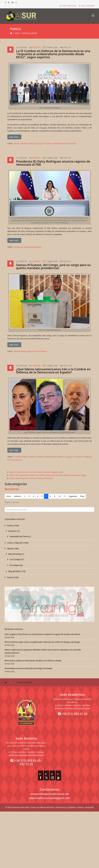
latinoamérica (50, 457)
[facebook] (5, 3)
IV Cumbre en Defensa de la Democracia (59, 143)
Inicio (17, 33)
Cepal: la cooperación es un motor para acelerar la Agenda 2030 (36, 472)
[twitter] (9, 3)
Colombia (24, 143)
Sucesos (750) (13, 577)
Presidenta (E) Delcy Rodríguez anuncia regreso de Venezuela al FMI (53, 163)
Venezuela (18, 247)
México (26, 457)
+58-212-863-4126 (69, 6)
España (60, 457)
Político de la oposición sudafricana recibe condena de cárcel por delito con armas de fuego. (48, 475)
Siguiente (73, 496)
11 (65, 496)
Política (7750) (13, 526)
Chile (31, 143)
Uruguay (38, 143)
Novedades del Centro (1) (20, 536)
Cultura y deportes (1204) (17, 543)
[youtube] (13, 3)
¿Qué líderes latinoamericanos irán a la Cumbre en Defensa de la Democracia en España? (53, 371)
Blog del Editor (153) (17, 571)
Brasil (16, 143)
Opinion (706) (13, 549)
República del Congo (23, 351)
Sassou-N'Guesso (40, 351)
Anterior (18, 496)
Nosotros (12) (14, 531)
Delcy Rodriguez (35, 247)
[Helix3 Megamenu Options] (93, 15)
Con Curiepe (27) (16, 559)
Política (36, 47)
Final (82, 496)
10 (59, 496)
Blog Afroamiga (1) (16, 554)
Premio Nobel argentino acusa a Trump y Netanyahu (31, 478)
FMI (25, 247)
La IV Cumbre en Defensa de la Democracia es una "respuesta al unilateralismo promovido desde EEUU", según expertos (53, 54)
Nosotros (12, 489)
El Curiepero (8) (16, 565)
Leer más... (14, 137)
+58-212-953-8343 (88, 6)
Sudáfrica (18, 457)
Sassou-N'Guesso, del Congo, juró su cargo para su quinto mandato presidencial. (53, 266)
